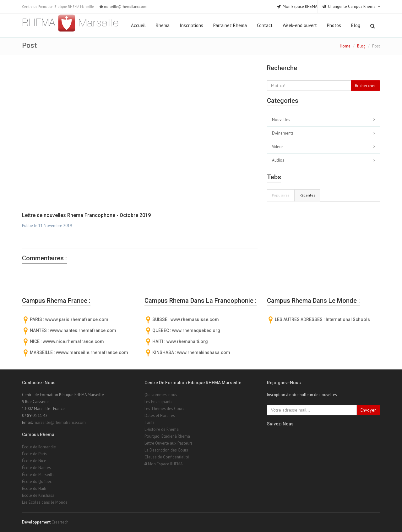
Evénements (283, 133)
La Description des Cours (166, 450)
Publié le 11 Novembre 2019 (47, 226)
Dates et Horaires (160, 416)
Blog (356, 25)
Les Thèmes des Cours (164, 409)
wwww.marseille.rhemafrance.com (92, 352)
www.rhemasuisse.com (195, 319)
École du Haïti (34, 488)
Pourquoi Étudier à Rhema (167, 436)
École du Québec (37, 482)
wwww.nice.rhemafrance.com (73, 341)
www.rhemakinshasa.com (204, 352)
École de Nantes (36, 468)
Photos (334, 25)
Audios (278, 160)
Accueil (138, 25)
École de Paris (34, 454)
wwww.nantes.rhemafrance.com (83, 330)
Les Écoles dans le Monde (45, 502)
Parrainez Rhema (230, 25)
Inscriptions (191, 25)
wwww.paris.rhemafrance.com (77, 319)
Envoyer (368, 410)
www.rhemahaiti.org (187, 341)
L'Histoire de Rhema (162, 429)
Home (345, 46)
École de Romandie (39, 447)
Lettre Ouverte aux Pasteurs (168, 443)
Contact (265, 25)
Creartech (60, 522)
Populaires (281, 195)
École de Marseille (38, 475)
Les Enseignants (158, 402)
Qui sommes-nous (161, 395)
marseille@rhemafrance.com (123, 7)
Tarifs (149, 422)
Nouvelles (281, 120)
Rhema (163, 25)
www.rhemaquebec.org (196, 330)
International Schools (348, 319)
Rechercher (365, 86)
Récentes (307, 195)
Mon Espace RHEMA (164, 464)
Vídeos (278, 147)
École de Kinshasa (38, 495)
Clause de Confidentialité (167, 457)
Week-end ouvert (300, 25)
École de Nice (34, 461)
